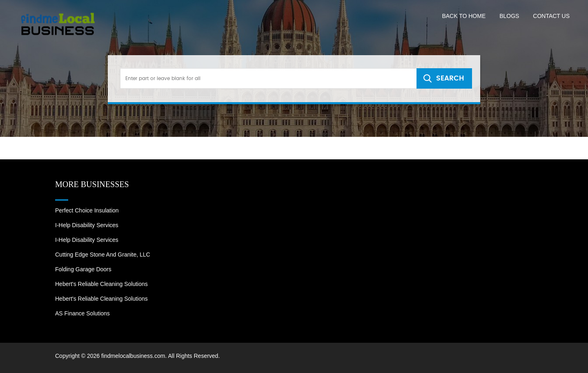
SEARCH (450, 78)
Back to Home (464, 16)
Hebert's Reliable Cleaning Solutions (101, 284)
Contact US (551, 16)
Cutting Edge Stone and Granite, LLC (103, 255)
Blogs (509, 16)
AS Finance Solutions (82, 313)
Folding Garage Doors (83, 269)
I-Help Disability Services (87, 225)
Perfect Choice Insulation (87, 210)
